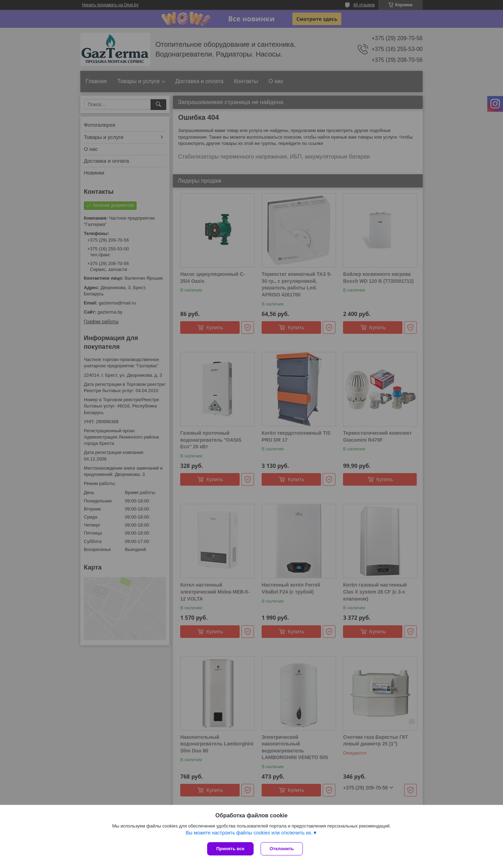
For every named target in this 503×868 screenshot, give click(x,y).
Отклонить (282, 849)
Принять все (230, 849)
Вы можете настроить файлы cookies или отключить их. (249, 833)
